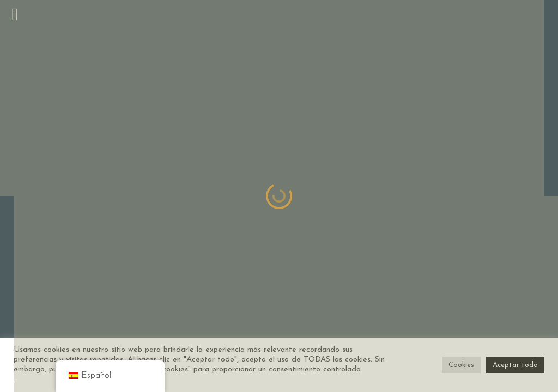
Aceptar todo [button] (515, 365)
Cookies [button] (461, 365)
